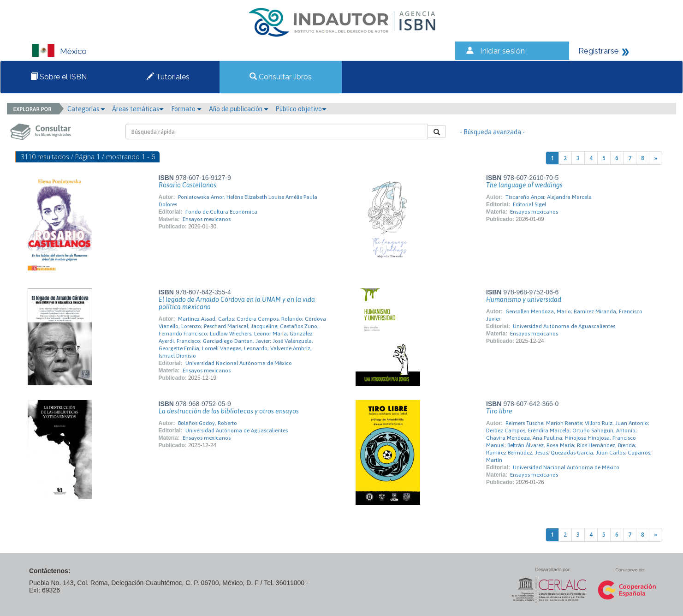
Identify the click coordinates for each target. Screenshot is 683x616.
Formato (186, 109)
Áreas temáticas (138, 109)
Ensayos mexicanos (207, 219)
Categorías (86, 109)
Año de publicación (239, 109)
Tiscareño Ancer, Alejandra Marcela (549, 197)
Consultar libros (281, 77)
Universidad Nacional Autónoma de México (239, 363)
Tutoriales (168, 77)
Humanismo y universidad (524, 299)
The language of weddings (524, 185)
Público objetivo (301, 109)
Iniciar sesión (502, 51)
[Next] (656, 158)
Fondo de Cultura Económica (221, 212)
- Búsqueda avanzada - (492, 132)
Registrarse (599, 51)
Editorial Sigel (529, 204)
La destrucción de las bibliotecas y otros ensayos (229, 411)
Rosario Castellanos (187, 185)
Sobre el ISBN (59, 77)
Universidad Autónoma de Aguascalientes (564, 326)
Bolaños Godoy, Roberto (208, 423)
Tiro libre (499, 411)
